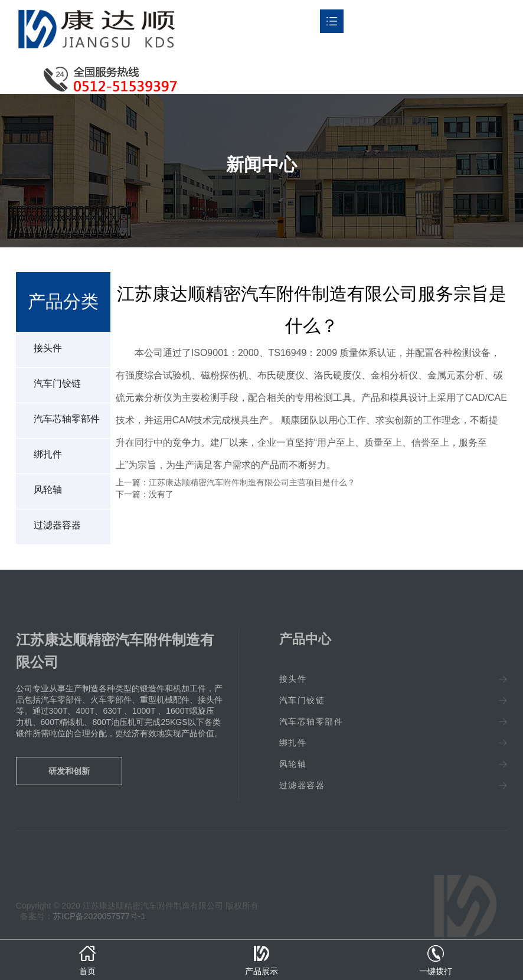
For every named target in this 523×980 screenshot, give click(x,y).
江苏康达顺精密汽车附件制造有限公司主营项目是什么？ (252, 482)
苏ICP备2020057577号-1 (99, 916)
